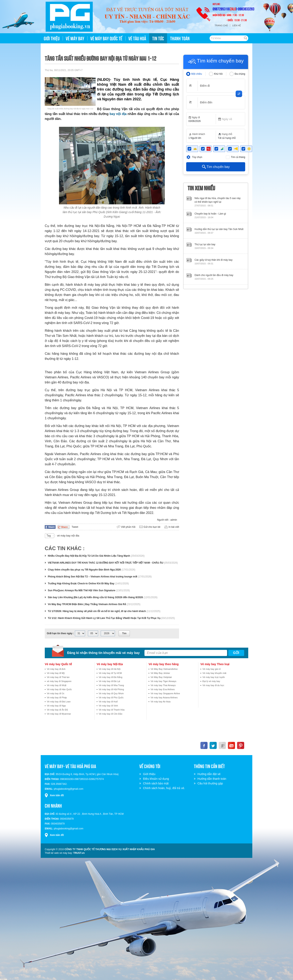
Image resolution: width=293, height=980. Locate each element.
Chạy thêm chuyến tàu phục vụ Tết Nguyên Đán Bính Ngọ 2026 (84, 570)
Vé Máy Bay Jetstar (160, 673)
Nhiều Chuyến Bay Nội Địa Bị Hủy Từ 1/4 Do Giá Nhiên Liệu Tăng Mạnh (89, 556)
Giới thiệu (150, 774)
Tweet (75, 527)
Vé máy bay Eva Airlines (163, 689)
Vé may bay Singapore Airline (165, 693)
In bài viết (174, 527)
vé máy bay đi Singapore (59, 681)
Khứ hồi (218, 74)
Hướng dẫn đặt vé (210, 774)
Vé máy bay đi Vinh (108, 706)
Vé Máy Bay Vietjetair (161, 677)
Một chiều (197, 74)
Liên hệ (236, 25)
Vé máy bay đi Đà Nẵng (110, 677)
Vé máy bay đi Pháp (57, 697)
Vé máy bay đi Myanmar (59, 714)
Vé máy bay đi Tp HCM (110, 673)
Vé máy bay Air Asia (161, 702)
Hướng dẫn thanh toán (213, 779)
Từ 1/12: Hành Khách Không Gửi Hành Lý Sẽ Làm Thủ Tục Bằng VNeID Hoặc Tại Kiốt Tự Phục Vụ (104, 618)
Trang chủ (221, 25)
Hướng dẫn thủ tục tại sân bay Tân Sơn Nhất (219, 229)
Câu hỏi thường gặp (211, 783)
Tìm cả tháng (238, 157)
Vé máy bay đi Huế (108, 702)
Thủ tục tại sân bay (205, 244)
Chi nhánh (53, 805)
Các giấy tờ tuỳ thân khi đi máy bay (214, 260)
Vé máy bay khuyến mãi (214, 673)
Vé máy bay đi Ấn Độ (57, 710)
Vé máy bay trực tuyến (214, 677)
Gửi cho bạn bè (152, 527)
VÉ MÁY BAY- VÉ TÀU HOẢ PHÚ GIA (70, 766)
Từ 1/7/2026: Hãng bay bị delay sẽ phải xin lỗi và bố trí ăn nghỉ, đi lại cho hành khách (97, 611)
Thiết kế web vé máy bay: (59, 853)
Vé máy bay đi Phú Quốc (111, 697)
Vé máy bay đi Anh (56, 669)
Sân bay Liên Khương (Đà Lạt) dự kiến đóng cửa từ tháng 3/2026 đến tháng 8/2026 (95, 597)
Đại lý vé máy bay (211, 681)
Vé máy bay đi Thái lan (58, 677)
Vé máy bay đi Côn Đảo (110, 714)
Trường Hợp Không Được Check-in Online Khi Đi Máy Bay (81, 584)
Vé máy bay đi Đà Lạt (109, 681)
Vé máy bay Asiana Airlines (164, 697)
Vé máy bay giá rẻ (212, 669)
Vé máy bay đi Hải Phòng (111, 689)
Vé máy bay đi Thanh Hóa (112, 710)
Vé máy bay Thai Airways (163, 685)
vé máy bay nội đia (68, 536)
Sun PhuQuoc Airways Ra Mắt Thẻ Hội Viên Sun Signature (82, 590)
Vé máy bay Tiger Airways (163, 681)
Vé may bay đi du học (213, 685)
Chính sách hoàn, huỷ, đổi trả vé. (165, 788)
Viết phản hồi (128, 527)
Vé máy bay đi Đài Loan (59, 702)
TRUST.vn (79, 853)
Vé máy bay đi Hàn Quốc (59, 689)
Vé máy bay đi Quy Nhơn (111, 693)
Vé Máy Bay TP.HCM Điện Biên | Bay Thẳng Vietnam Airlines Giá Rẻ (87, 604)
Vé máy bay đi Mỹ (56, 673)
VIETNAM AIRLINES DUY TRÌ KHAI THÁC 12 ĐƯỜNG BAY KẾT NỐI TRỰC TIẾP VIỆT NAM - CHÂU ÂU (106, 563)
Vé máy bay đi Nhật (57, 685)
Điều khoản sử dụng (157, 779)
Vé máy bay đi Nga (56, 706)
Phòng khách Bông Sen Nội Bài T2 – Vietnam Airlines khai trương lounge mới (92, 577)
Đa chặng (240, 74)
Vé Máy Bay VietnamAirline (164, 669)
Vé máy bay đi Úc (56, 693)
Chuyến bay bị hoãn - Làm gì (210, 214)
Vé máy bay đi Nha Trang (111, 685)
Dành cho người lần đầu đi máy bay (214, 275)
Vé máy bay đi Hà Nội (110, 669)
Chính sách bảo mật (156, 783)
